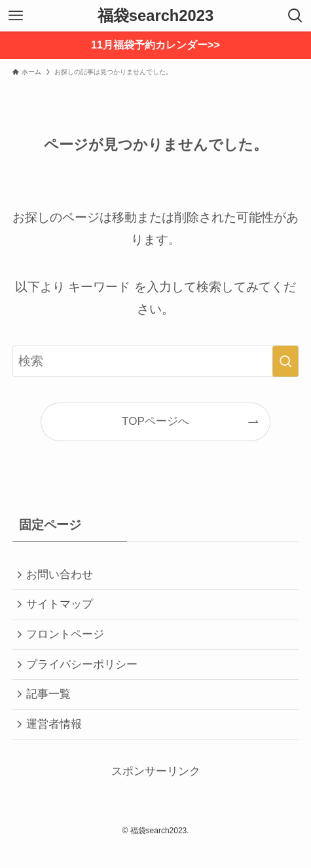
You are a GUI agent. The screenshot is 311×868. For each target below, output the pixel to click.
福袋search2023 (155, 16)
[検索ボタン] (295, 16)
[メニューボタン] (16, 16)
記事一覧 (52, 708)
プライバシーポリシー (85, 676)
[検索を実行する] (285, 361)
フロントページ (68, 642)
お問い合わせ (63, 576)
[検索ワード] (155, 361)
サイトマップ (63, 609)
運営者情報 (57, 742)
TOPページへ (155, 421)
